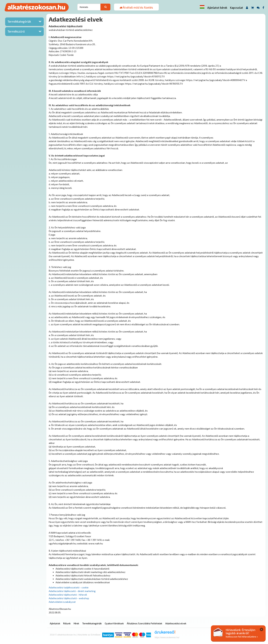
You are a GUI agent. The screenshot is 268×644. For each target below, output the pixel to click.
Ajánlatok (55, 623)
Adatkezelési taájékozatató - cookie (69, 587)
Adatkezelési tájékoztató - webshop (69, 598)
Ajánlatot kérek (217, 8)
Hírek (76, 623)
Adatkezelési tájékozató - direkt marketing (72, 591)
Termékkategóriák (19, 21)
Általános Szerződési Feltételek (145, 623)
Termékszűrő (16, 31)
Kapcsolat (237, 8)
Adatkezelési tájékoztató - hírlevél (68, 595)
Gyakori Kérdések (114, 623)
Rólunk (67, 623)
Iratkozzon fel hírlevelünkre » (242, 637)
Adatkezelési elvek (176, 623)
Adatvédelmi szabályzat (62, 602)
